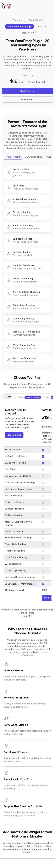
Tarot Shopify (27, 33)
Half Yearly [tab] (27, 397)
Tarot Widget (35, 20)
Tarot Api (18, 20)
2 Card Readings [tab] (33, 157)
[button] (27, 172)
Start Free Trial (27, 91)
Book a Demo (28, 99)
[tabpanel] (27, 265)
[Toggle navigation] (51, 5)
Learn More (28, 616)
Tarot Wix (43, 26)
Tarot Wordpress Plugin (20, 26)
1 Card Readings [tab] (13, 157)
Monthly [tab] (7, 397)
